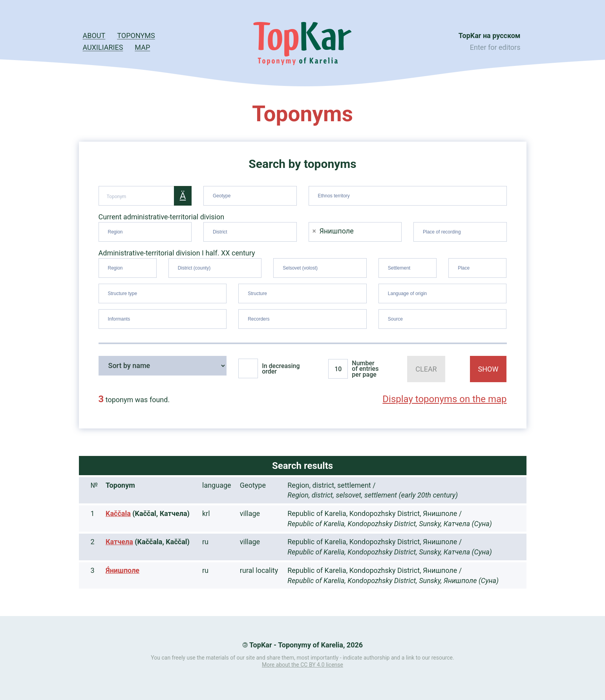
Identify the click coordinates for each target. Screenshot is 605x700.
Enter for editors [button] (495, 47)
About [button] (94, 36)
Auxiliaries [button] (103, 47)
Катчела (119, 542)
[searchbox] (251, 194)
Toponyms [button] (136, 36)
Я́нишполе (122, 570)
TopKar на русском (490, 36)
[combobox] (250, 196)
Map (142, 47)
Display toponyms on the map (444, 399)
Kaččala (118, 513)
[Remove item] (314, 231)
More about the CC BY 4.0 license (302, 665)
